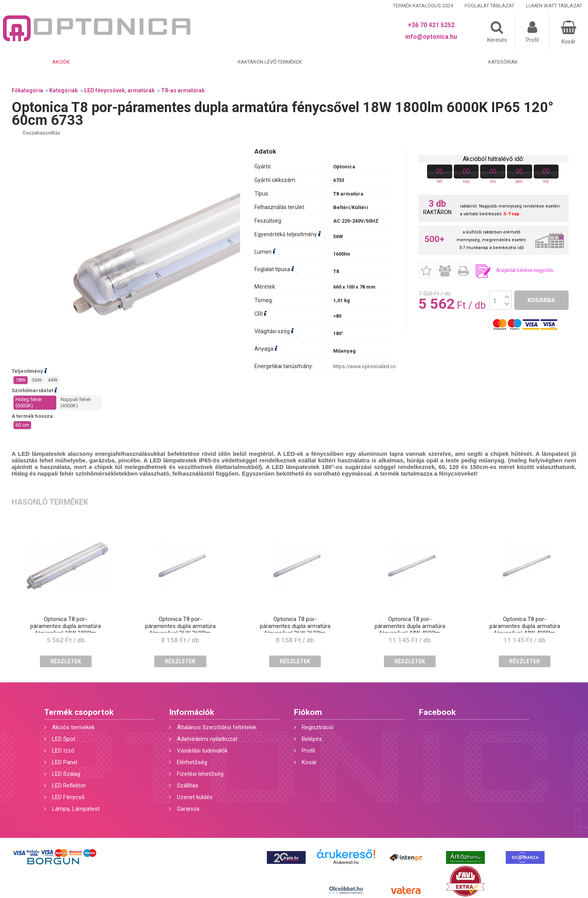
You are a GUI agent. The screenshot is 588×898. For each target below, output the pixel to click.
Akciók (61, 62)
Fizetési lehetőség (200, 774)
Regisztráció (318, 727)
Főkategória (27, 90)
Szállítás (188, 786)
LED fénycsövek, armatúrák (119, 90)
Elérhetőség (192, 762)
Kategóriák (503, 62)
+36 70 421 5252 (431, 25)
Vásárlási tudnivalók (202, 751)
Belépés (312, 739)
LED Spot (64, 739)
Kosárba (541, 300)
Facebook (437, 712)
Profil (308, 751)
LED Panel (65, 762)
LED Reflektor (69, 786)
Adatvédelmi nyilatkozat (207, 739)
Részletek (66, 661)
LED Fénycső (68, 797)
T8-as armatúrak (183, 90)
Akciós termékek (73, 727)
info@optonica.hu (431, 37)
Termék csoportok (79, 712)
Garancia (188, 809)
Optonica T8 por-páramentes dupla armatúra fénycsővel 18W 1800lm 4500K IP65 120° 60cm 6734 (66, 630)
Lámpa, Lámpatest (76, 809)
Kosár (309, 762)
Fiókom (308, 712)
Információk (192, 712)
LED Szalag (66, 774)
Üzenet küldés (195, 797)
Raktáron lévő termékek (270, 62)
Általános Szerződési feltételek (217, 727)
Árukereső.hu (346, 862)
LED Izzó (63, 751)
